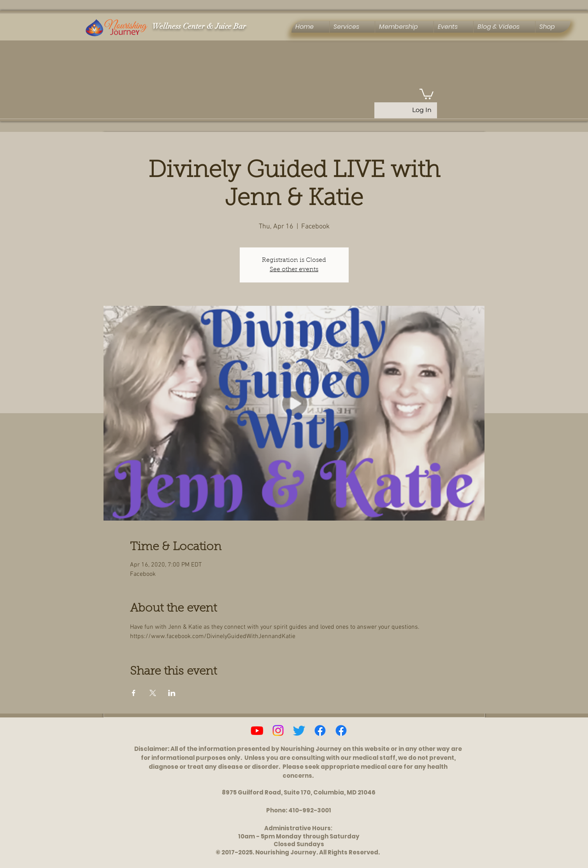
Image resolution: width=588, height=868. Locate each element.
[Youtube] (257, 730)
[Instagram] (278, 730)
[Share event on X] (153, 693)
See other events (294, 270)
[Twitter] (299, 730)
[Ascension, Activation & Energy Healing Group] (341, 730)
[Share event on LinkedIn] (172, 693)
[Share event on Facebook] (134, 693)
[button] (427, 93)
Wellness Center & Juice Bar (199, 26)
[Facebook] (320, 730)
